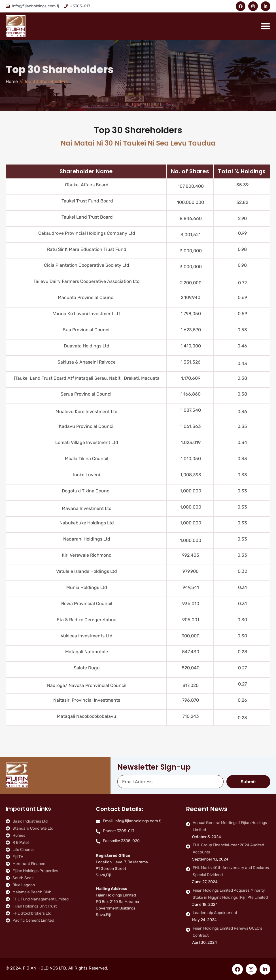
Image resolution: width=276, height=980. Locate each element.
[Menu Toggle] (266, 26)
